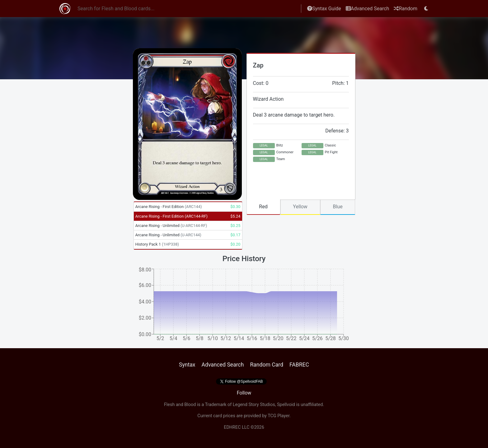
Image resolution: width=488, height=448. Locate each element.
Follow (244, 393)
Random (406, 9)
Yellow (300, 207)
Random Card (267, 365)
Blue (338, 207)
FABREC (299, 365)
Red (263, 207)
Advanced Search (368, 9)
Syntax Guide (324, 9)
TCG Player (279, 416)
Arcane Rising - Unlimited (171, 226)
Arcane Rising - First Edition (169, 207)
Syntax (187, 365)
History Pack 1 (157, 244)
